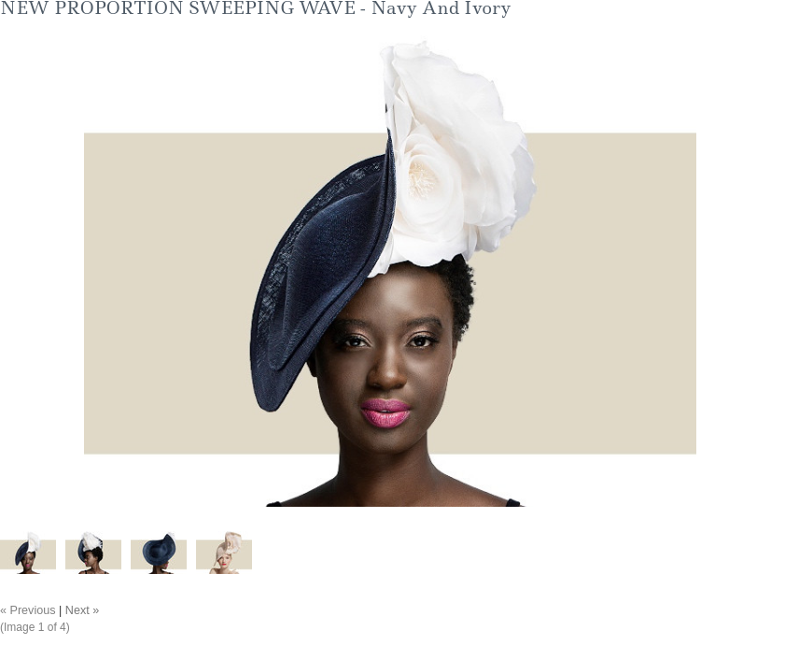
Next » (82, 610)
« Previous (28, 610)
